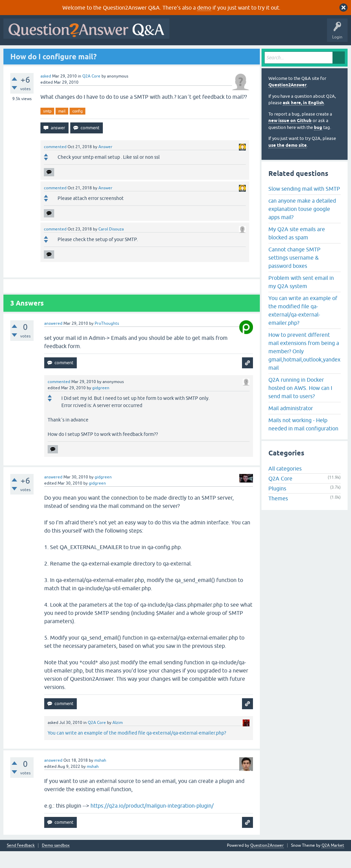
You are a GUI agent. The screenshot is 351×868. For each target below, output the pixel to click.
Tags (121, 54)
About (217, 54)
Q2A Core (91, 93)
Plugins (277, 505)
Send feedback (21, 862)
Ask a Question (171, 54)
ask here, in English (303, 120)
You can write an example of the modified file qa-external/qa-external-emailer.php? (137, 750)
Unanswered (95, 54)
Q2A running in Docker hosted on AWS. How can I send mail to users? (300, 404)
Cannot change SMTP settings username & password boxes (294, 274)
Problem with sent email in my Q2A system (301, 298)
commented (55, 164)
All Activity (17, 54)
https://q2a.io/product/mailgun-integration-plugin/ (152, 822)
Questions (45, 54)
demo (204, 8)
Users (142, 54)
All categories (285, 485)
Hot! (69, 54)
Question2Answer (287, 102)
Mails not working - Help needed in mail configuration (303, 441)
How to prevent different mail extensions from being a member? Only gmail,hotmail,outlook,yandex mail (304, 368)
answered (53, 340)
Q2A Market (333, 862)
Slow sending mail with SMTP (304, 205)
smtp (47, 128)
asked (46, 93)
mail (62, 128)
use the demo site (288, 162)
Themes (278, 515)
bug (318, 144)
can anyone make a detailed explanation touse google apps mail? (302, 225)
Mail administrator (291, 425)
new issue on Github (290, 137)
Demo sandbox (56, 862)
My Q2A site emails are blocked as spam (297, 250)
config (77, 128)
